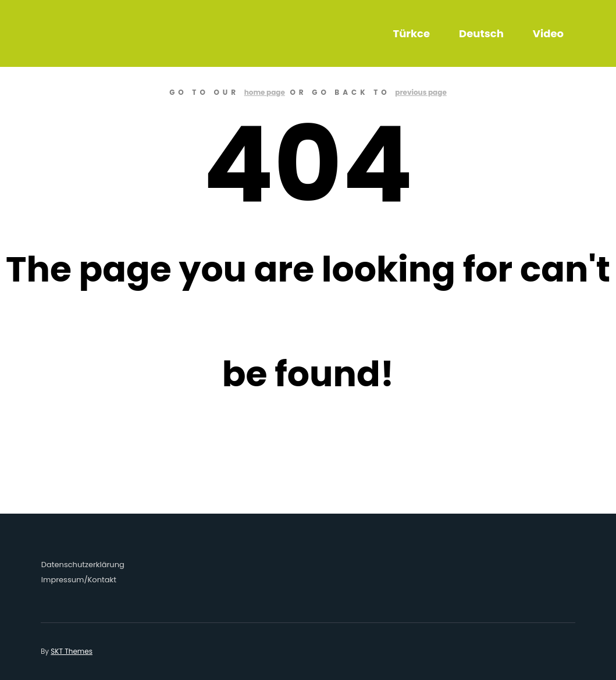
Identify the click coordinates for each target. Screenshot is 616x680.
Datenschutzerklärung (83, 565)
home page (265, 92)
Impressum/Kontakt (79, 580)
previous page (421, 92)
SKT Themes (72, 651)
